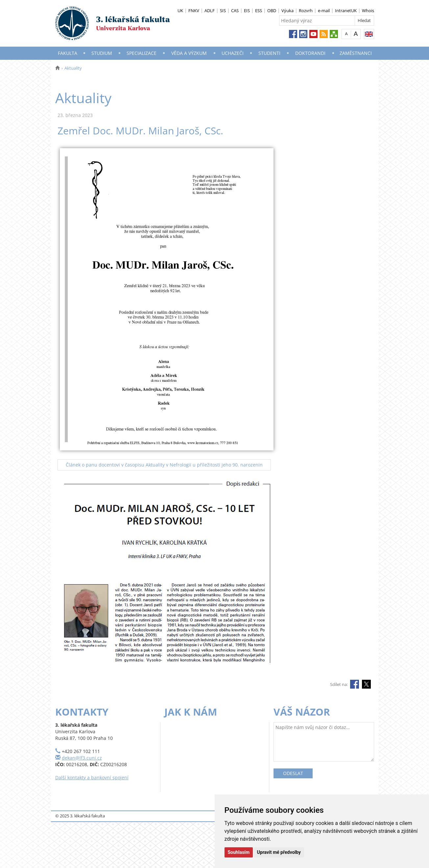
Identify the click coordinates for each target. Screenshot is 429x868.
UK (180, 11)
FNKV (194, 11)
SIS (223, 11)
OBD (272, 11)
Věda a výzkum (189, 53)
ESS (259, 11)
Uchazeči (233, 53)
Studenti (269, 53)
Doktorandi (310, 53)
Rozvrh (306, 11)
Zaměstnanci (356, 53)
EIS (247, 11)
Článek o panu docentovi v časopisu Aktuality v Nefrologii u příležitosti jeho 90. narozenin (164, 465)
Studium (102, 53)
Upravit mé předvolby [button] (279, 852)
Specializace (142, 53)
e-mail (324, 11)
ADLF (210, 11)
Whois (368, 11)
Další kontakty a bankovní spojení (92, 777)
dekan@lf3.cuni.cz (82, 758)
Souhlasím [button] (239, 852)
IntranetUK (346, 11)
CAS (235, 11)
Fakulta (68, 53)
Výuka (287, 11)
